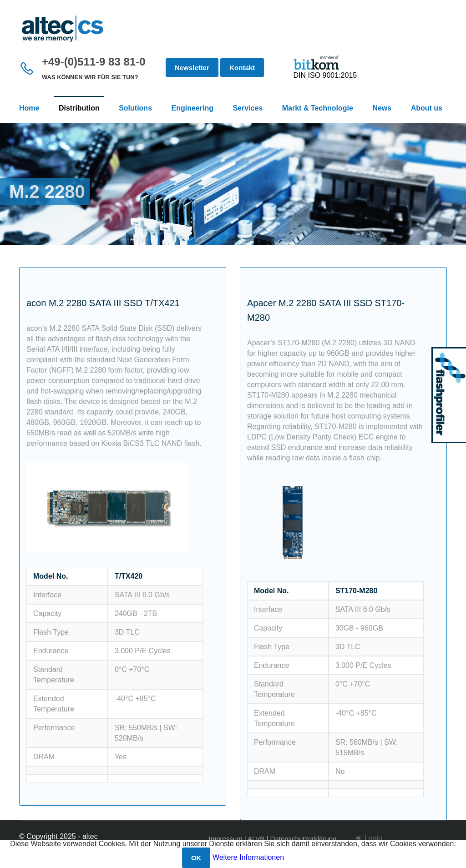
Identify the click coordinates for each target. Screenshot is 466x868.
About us (427, 108)
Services (248, 108)
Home (29, 108)
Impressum (225, 839)
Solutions (135, 108)
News (382, 108)
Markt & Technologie (318, 108)
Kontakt (242, 68)
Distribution (79, 108)
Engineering (192, 108)
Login (369, 838)
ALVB (256, 839)
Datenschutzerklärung (304, 839)
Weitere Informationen (248, 857)
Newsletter (192, 68)
